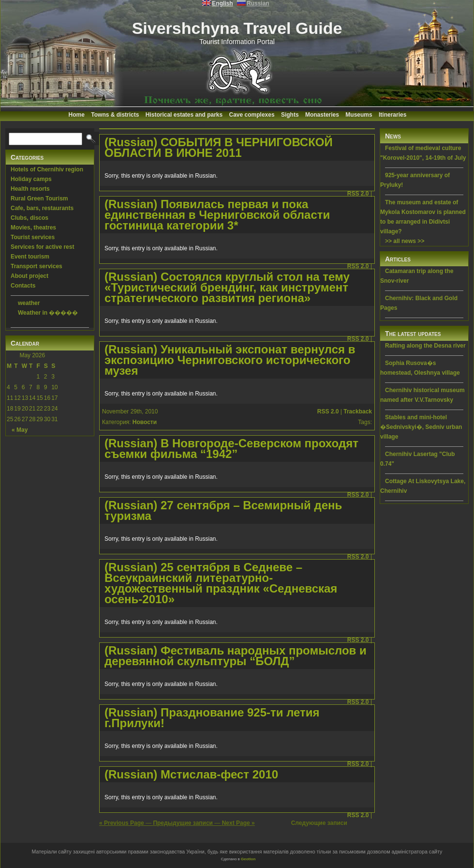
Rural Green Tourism (39, 198)
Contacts (23, 286)
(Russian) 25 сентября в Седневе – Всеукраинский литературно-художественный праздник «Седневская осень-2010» (221, 583)
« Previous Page (122, 823)
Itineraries (393, 115)
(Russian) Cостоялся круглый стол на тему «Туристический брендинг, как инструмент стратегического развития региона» (227, 287)
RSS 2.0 (358, 194)
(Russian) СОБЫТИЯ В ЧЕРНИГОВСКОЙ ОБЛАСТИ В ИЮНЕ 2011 (219, 147)
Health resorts (30, 189)
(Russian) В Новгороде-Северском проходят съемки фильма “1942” (231, 449)
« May (20, 430)
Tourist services (33, 237)
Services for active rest (42, 247)
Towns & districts (115, 115)
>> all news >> (405, 241)
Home (77, 115)
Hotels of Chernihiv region (47, 169)
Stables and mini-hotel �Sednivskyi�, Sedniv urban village (421, 427)
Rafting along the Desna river (425, 346)
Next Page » (238, 823)
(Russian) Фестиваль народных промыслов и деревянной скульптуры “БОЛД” (236, 656)
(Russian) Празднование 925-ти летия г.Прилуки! (212, 718)
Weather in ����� (48, 313)
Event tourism (30, 257)
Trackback (358, 411)
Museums (359, 115)
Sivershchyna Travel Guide (237, 28)
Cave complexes (252, 115)
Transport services (37, 266)
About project (30, 276)
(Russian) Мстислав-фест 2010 (191, 774)
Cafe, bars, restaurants (42, 208)
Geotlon (248, 859)
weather (29, 303)
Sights (290, 115)
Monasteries (322, 115)
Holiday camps (31, 179)
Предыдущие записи (183, 823)
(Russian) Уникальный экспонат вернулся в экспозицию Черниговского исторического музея (230, 360)
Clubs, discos (30, 218)
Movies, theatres (33, 228)
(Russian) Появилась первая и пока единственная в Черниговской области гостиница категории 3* (217, 215)
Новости (145, 422)
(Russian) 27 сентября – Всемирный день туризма (223, 510)
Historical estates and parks (184, 115)
